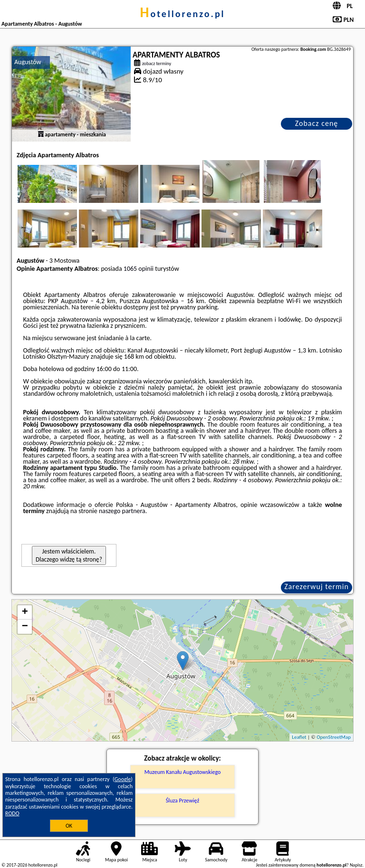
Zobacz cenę (317, 123)
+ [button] (25, 612)
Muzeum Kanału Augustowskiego (183, 772)
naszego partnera (122, 511)
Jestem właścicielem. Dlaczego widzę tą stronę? (69, 555)
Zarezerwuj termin (317, 587)
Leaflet (299, 737)
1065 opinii (139, 269)
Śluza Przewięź (182, 801)
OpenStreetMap (334, 737)
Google (123, 779)
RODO (12, 813)
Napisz (356, 865)
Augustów (28, 62)
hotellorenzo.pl (182, 14)
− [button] (25, 627)
